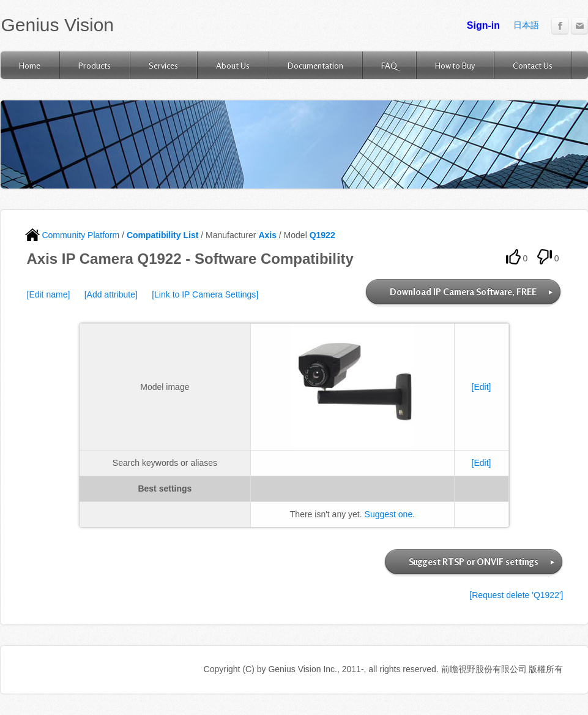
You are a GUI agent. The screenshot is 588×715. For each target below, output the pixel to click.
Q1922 (322, 235)
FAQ (389, 65)
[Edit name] (49, 294)
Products (95, 65)
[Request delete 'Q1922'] (516, 595)
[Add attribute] (111, 294)
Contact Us (533, 65)
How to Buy (455, 65)
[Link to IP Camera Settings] (205, 294)
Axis (267, 235)
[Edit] (482, 387)
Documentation (315, 65)
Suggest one (389, 514)
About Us (233, 65)
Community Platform (73, 235)
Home (30, 65)
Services (163, 65)
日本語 (526, 25)
